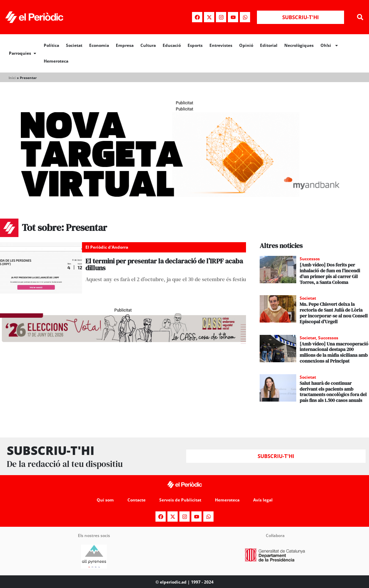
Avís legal (263, 500)
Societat (74, 45)
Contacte (136, 500)
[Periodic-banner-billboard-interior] (184, 195)
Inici (12, 78)
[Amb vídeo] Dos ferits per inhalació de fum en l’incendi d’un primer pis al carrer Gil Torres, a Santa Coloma (330, 273)
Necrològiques (299, 45)
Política (51, 45)
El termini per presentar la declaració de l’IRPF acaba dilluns (164, 264)
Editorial (269, 45)
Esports (195, 45)
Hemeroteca (56, 61)
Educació (172, 45)
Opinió (246, 45)
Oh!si (330, 45)
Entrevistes (221, 45)
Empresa (125, 45)
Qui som (105, 500)
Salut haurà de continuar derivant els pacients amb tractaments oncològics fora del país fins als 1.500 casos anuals (333, 392)
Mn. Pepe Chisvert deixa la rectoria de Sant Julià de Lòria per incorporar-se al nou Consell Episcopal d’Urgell (334, 313)
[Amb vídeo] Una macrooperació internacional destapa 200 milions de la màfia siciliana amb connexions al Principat (334, 352)
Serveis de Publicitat (180, 500)
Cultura (148, 45)
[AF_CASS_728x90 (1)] (123, 342)
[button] (360, 17)
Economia (99, 45)
